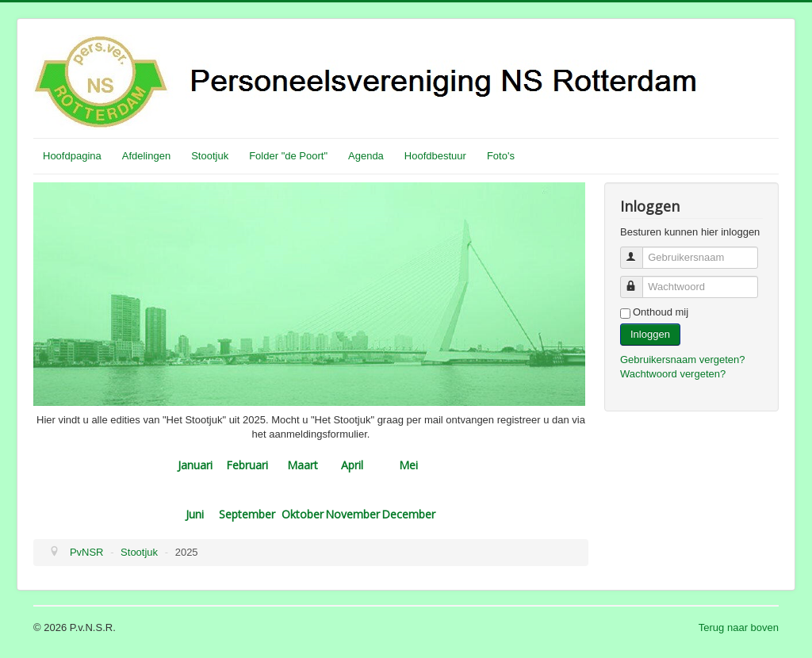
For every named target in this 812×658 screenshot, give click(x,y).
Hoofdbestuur (435, 156)
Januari (195, 465)
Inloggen (650, 334)
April (352, 465)
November (352, 514)
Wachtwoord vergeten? (673, 374)
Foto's (501, 156)
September (247, 514)
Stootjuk (210, 156)
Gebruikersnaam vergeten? (683, 360)
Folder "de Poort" (288, 156)
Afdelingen (146, 156)
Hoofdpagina (72, 156)
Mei (408, 465)
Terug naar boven (739, 627)
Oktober (303, 514)
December (408, 514)
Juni (195, 514)
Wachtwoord (639, 280)
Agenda (366, 156)
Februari (247, 465)
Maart (303, 465)
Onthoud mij (661, 312)
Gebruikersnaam (639, 251)
